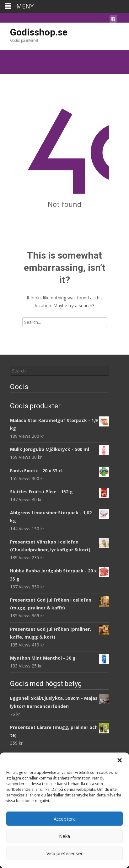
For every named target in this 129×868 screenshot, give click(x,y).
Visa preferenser (65, 853)
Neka (64, 836)
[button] (120, 760)
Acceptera (65, 819)
